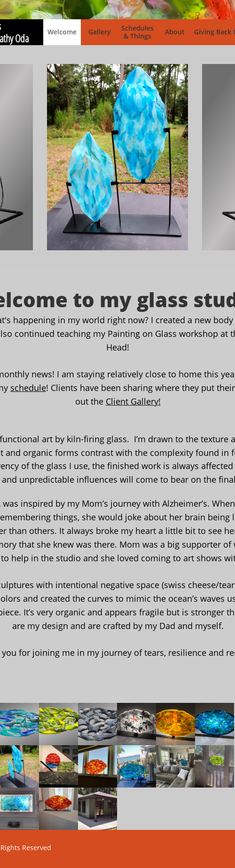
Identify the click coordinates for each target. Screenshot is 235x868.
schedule (28, 388)
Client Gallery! (133, 401)
